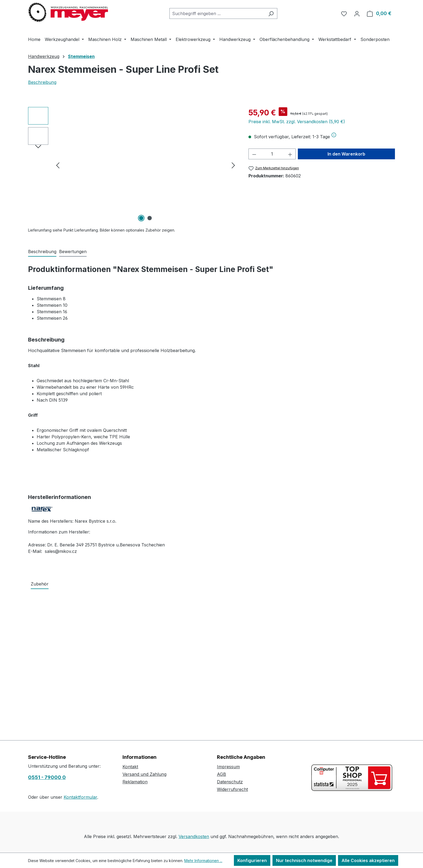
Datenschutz (230, 782)
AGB (221, 774)
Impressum (228, 767)
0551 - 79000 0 (47, 777)
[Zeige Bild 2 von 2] (150, 218)
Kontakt (130, 767)
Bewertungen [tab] (73, 252)
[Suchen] (271, 13)
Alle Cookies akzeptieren (368, 860)
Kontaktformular (80, 797)
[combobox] (217, 13)
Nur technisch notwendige (304, 860)
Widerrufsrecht (232, 789)
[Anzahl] (272, 154)
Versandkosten (194, 836)
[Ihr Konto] (357, 13)
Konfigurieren (252, 860)
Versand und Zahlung (144, 774)
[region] (133, 165)
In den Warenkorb (346, 154)
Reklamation (135, 782)
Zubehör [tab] (40, 584)
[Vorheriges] (58, 165)
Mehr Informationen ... (203, 861)
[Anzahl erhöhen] (290, 154)
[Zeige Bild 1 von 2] (141, 218)
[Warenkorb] (379, 13)
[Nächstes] (233, 165)
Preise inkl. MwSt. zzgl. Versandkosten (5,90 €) (297, 122)
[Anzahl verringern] (254, 154)
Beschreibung (42, 82)
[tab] (42, 252)
